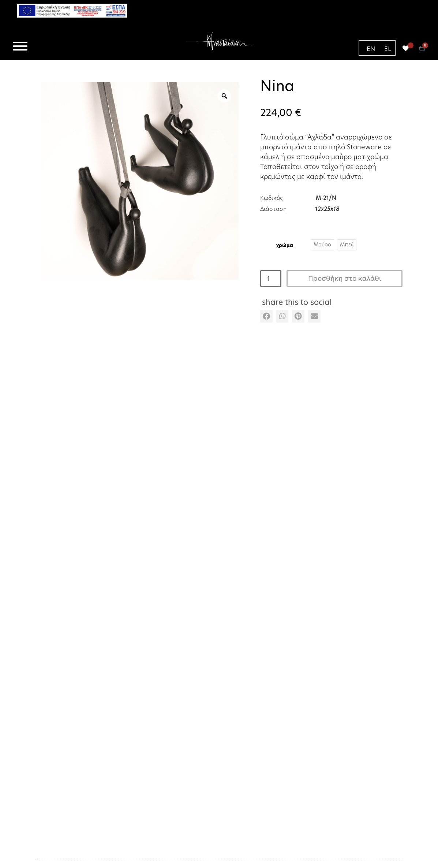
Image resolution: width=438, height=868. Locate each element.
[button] (266, 316)
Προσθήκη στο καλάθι (345, 278)
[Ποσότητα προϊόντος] (271, 279)
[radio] (322, 245)
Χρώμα (285, 245)
